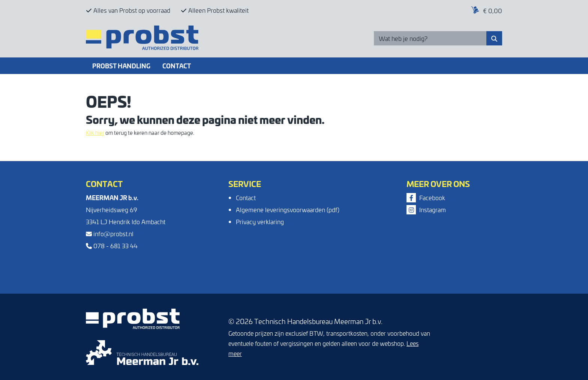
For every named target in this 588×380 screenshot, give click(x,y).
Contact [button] (177, 66)
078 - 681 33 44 (112, 246)
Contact (246, 198)
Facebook (426, 198)
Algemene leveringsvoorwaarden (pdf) (288, 210)
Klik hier (95, 133)
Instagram (426, 210)
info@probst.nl (110, 234)
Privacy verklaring (260, 222)
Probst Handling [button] (121, 66)
